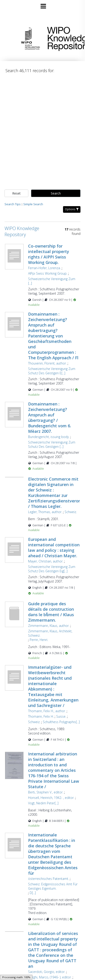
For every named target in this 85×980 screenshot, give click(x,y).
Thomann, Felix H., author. (47, 711)
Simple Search (33, 204)
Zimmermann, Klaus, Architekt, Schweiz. (50, 633)
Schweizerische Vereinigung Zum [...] (52, 281)
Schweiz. (71, 512)
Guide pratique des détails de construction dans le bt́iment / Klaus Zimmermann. (51, 612)
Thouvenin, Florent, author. (47, 363)
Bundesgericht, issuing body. (49, 437)
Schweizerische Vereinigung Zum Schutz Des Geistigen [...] (52, 444)
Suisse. (61, 716)
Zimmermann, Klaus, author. (49, 626)
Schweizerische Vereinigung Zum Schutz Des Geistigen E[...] (52, 371)
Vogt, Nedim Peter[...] (43, 803)
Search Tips (13, 204)
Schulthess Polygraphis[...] (61, 722)
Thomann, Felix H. (41, 716)
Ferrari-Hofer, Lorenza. (44, 268)
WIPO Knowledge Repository (62, 38)
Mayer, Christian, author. (46, 561)
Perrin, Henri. (39, 640)
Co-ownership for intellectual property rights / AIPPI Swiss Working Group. (49, 254)
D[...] (33, 893)
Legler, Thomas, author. (45, 512)
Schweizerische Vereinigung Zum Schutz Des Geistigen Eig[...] (52, 569)
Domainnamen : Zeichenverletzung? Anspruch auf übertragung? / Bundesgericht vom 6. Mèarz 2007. (50, 418)
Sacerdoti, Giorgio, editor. (47, 972)
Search (56, 193)
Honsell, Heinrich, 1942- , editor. (51, 798)
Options (72, 209)
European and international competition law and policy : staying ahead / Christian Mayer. (54, 547)
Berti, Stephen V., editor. (46, 792)
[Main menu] (43, 4)
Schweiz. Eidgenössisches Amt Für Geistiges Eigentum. (53, 886)
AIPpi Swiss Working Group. (48, 273)
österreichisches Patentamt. (49, 879)
